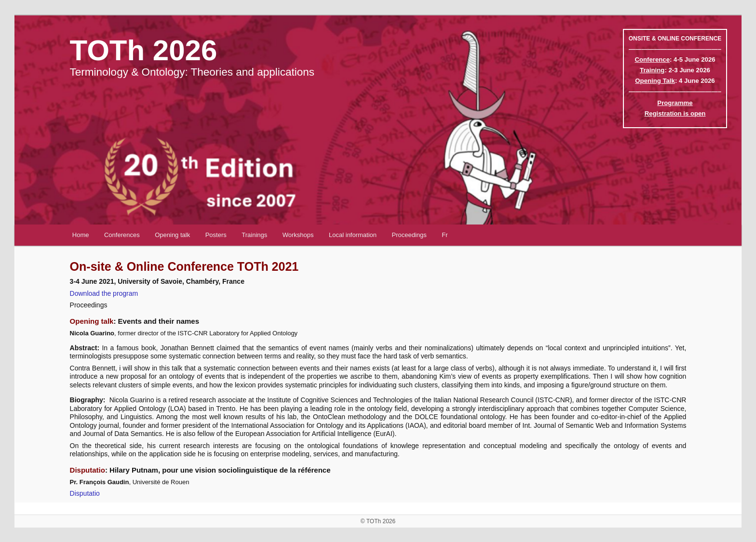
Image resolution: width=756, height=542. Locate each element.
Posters (216, 235)
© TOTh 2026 (378, 521)
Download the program (104, 293)
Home (81, 235)
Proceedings (409, 235)
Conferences (122, 235)
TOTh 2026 (144, 50)
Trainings (254, 235)
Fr (445, 235)
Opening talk (172, 235)
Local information (353, 235)
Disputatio (85, 493)
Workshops (298, 235)
